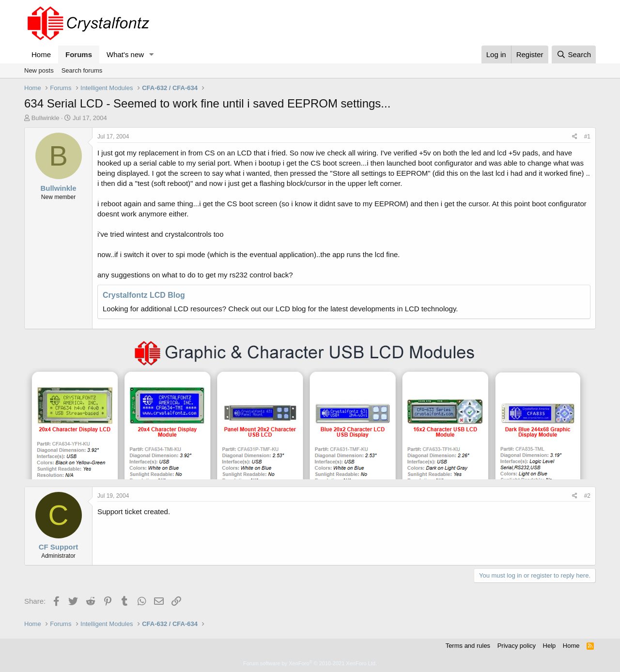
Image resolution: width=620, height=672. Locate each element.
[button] (152, 54)
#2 (587, 496)
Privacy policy (517, 646)
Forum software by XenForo (310, 663)
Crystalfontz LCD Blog (144, 295)
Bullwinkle (46, 118)
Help (550, 646)
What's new (125, 54)
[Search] (574, 54)
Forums (79, 54)
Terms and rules (468, 646)
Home (41, 54)
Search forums (82, 70)
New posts (39, 70)
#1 (587, 137)
